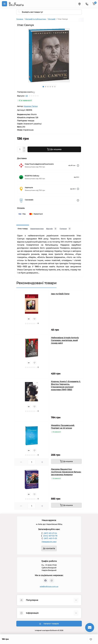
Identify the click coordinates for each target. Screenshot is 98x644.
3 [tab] (48, 87)
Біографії (52, 19)
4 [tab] (50, 87)
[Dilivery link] (78, 166)
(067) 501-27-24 (50, 533)
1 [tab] (43, 87)
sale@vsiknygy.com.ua (49, 586)
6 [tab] (55, 87)
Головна (20, 19)
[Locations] (79, 4)
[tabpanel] (49, 55)
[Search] (19, 12)
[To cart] (66, 461)
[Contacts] (87, 4)
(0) (27, 96)
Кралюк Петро (31, 106)
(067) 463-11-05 (50, 538)
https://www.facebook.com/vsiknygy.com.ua (45, 581)
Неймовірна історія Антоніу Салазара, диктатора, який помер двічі (65, 340)
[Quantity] (20, 149)
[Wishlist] (35, 319)
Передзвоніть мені (49, 542)
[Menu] (4, 4)
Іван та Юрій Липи (60, 294)
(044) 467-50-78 (50, 536)
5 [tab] (53, 87)
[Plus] (24, 148)
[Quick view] (29, 319)
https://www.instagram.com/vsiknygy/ (52, 581)
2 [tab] (46, 87)
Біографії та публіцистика (36, 19)
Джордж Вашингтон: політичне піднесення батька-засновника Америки (66, 472)
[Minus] (24, 151)
